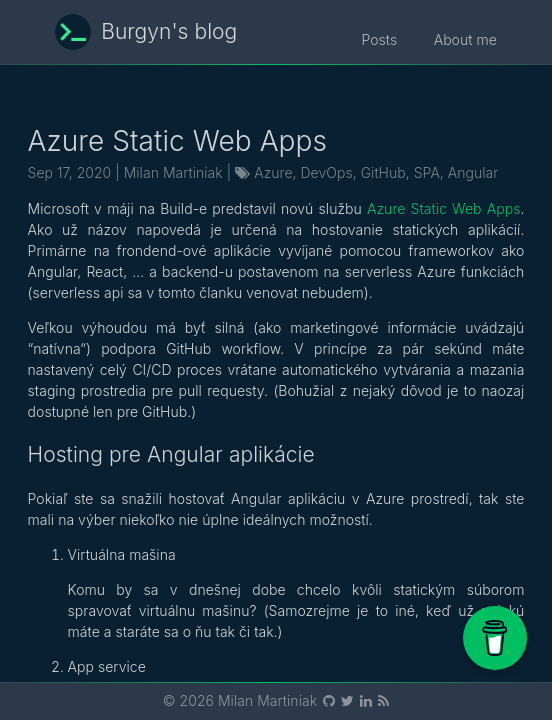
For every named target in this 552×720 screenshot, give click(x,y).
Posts (388, 39)
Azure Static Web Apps (443, 208)
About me (465, 39)
